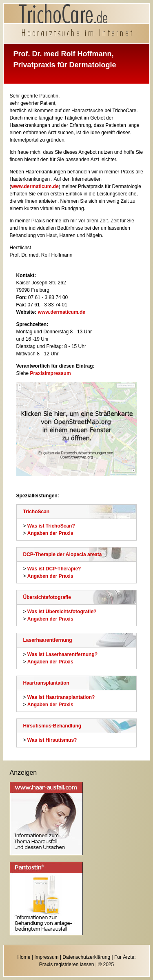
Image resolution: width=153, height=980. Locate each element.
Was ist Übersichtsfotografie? (62, 612)
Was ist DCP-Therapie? (54, 569)
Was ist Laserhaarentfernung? (62, 654)
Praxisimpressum (51, 373)
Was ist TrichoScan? (51, 526)
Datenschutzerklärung (86, 957)
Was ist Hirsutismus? (52, 740)
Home (24, 957)
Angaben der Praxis (50, 533)
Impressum (46, 957)
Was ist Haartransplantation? (61, 697)
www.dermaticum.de (35, 186)
